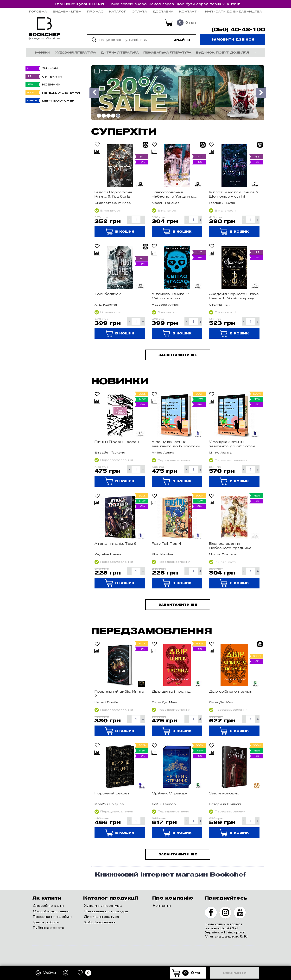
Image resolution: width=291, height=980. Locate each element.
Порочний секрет (112, 793)
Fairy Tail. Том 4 (166, 544)
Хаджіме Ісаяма (108, 554)
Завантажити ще (178, 355)
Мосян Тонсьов (166, 203)
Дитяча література (120, 52)
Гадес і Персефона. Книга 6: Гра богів (114, 194)
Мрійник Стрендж (170, 793)
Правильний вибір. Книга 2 (119, 694)
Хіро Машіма (162, 554)
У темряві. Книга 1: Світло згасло (170, 296)
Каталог (118, 11)
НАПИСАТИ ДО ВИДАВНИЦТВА (234, 11)
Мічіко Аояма (163, 452)
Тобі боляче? (108, 294)
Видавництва (67, 11)
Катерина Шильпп (225, 804)
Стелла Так (219, 305)
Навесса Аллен (165, 305)
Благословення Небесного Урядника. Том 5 (231, 546)
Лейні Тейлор (164, 804)
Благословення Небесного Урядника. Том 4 (173, 194)
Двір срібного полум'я (231, 691)
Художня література (75, 52)
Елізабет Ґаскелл (110, 452)
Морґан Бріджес (109, 804)
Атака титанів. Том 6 (115, 544)
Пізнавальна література (167, 52)
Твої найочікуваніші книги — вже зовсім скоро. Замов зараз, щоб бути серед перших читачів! (148, 4)
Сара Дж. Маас (165, 702)
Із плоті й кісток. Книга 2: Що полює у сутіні (234, 194)
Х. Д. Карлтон (106, 305)
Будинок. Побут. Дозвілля (222, 52)
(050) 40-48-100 (238, 30)
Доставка (163, 11)
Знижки (42, 52)
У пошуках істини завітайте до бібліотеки (176, 444)
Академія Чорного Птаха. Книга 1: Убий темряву (234, 296)
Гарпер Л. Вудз (222, 203)
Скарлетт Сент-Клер (113, 203)
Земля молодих (224, 793)
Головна (38, 11)
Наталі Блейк (106, 702)
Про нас (95, 11)
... (255, 51)
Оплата (139, 11)
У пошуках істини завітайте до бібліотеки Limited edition (233, 444)
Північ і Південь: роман (117, 442)
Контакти (189, 11)
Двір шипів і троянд (171, 691)
